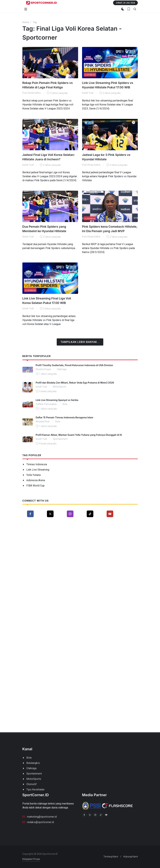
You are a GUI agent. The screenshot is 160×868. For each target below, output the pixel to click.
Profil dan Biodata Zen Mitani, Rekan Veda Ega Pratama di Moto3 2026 (75, 383)
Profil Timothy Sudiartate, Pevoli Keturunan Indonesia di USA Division (74, 365)
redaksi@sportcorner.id (38, 822)
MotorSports (34, 779)
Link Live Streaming (38, 470)
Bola (29, 758)
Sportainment (34, 774)
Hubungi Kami (131, 857)
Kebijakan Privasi (31, 859)
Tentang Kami (111, 857)
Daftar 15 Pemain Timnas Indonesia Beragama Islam (64, 417)
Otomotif (32, 784)
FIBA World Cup (35, 486)
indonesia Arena (36, 480)
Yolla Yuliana (33, 475)
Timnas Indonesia (37, 464)
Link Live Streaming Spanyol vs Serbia (57, 400)
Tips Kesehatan (35, 789)
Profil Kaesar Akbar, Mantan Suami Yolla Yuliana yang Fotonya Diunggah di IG (79, 435)
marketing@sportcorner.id (40, 816)
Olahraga (30, 75)
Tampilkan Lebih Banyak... (80, 342)
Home (26, 22)
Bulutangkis (33, 763)
